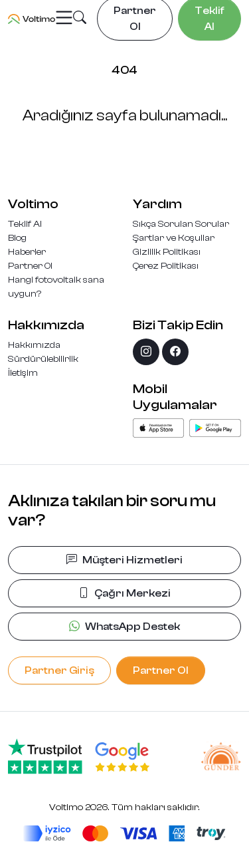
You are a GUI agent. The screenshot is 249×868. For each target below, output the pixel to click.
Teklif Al (25, 224)
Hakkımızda (34, 345)
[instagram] (146, 352)
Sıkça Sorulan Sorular (181, 224)
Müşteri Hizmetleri (124, 560)
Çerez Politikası (166, 266)
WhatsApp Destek (124, 627)
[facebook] (175, 352)
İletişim (23, 373)
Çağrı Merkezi (124, 593)
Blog (17, 238)
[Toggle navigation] (64, 18)
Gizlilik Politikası (167, 252)
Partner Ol (30, 266)
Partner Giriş (59, 670)
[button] (80, 19)
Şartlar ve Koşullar (174, 238)
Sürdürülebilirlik (43, 359)
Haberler (27, 252)
